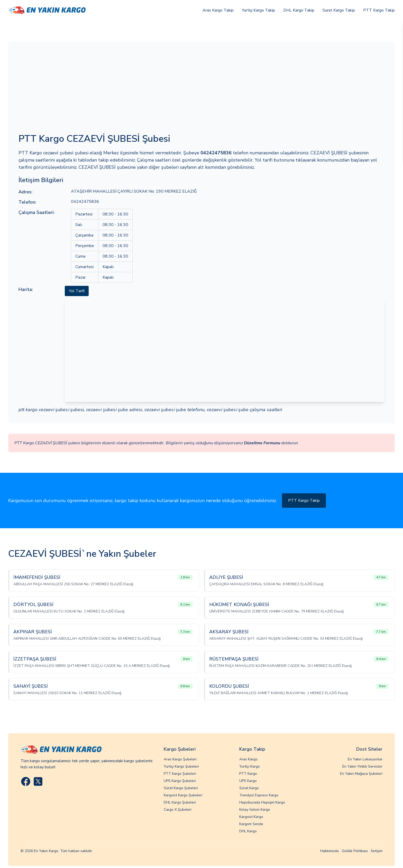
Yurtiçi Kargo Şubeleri (181, 766)
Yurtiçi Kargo (250, 766)
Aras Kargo (248, 759)
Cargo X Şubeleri (178, 810)
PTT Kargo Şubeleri (180, 774)
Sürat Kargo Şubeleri (181, 788)
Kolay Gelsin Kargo (255, 810)
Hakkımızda (329, 851)
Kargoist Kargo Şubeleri (183, 795)
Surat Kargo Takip (339, 10)
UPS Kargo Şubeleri (180, 781)
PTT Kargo (248, 774)
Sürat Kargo (249, 788)
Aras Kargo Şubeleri (180, 759)
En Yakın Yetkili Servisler (362, 766)
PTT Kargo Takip (379, 10)
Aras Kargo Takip (218, 10)
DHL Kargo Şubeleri (180, 802)
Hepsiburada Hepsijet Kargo (262, 802)
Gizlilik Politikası (355, 851)
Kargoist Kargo (251, 817)
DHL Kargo (248, 831)
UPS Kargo (248, 781)
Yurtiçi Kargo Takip (258, 10)
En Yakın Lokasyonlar (365, 759)
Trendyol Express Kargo (259, 795)
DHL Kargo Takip (299, 10)
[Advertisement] (201, 90)
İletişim (377, 851)
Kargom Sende (251, 824)
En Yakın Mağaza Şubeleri (361, 774)
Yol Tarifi (77, 291)
